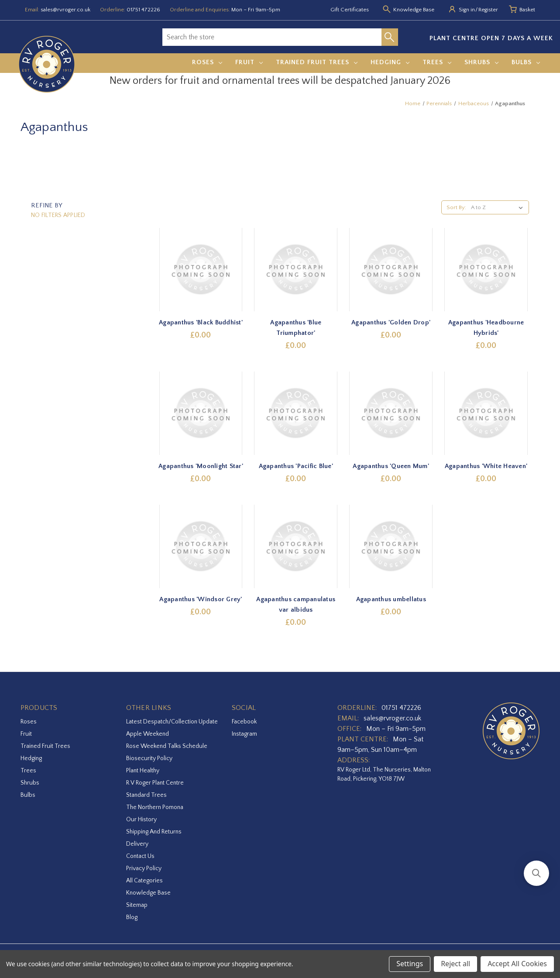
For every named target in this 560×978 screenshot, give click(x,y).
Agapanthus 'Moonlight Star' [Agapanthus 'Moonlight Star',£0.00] (201, 466)
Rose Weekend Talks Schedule (167, 746)
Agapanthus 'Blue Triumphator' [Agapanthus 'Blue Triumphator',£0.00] (296, 328)
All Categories (144, 881)
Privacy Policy (144, 868)
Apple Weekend (148, 734)
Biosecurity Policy (149, 758)
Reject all (455, 964)
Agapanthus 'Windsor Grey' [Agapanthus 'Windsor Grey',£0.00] (201, 599)
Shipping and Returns (154, 832)
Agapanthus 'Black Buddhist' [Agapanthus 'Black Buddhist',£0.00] (201, 322)
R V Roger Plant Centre (155, 783)
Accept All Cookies (517, 964)
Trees (437, 62)
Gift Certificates (350, 10)
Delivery (137, 844)
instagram (244, 734)
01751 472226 (143, 10)
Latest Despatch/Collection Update (172, 722)
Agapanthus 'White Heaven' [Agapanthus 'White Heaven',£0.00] (486, 466)
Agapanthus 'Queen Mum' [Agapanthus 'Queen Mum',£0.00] (391, 466)
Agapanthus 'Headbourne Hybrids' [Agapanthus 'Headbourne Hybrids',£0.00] (486, 328)
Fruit (249, 62)
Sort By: (456, 207)
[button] (536, 873)
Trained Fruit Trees (317, 62)
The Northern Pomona (155, 807)
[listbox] (499, 207)
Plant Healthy (143, 771)
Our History (141, 820)
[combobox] (272, 37)
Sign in (467, 10)
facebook (244, 722)
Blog (132, 917)
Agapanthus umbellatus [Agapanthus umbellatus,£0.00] (391, 599)
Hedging (390, 62)
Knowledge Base (148, 893)
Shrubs (481, 62)
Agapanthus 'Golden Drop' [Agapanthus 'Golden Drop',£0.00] (391, 322)
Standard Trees (146, 795)
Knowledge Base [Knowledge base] (414, 10)
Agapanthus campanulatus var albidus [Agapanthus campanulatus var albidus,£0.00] (296, 604)
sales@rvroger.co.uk (65, 10)
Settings (410, 964)
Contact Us (140, 856)
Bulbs (526, 62)
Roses (207, 62)
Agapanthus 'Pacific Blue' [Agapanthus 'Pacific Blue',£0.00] (296, 466)
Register (488, 10)
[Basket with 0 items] (527, 10)
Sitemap (137, 905)
